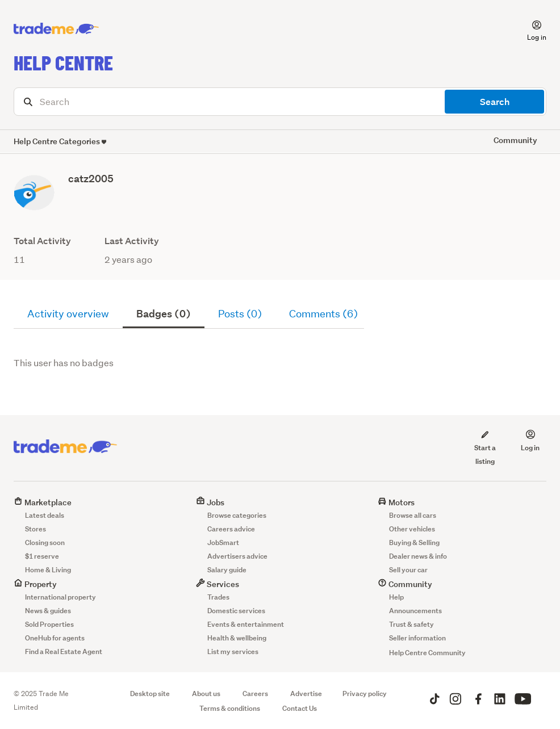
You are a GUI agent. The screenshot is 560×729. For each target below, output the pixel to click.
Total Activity (42, 241)
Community (405, 584)
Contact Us (300, 708)
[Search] (280, 102)
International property (60, 597)
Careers (255, 694)
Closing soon (45, 542)
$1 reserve (42, 556)
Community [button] (515, 140)
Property (35, 584)
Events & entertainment (246, 624)
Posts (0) (240, 314)
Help (396, 597)
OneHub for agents (55, 638)
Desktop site (150, 694)
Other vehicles (412, 529)
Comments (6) (323, 314)
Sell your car (408, 570)
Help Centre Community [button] (427, 653)
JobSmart (223, 542)
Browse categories (237, 515)
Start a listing (485, 447)
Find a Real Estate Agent (64, 652)
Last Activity (132, 241)
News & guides (48, 611)
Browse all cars (413, 515)
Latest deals (45, 515)
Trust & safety (411, 624)
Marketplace (43, 502)
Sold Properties (49, 624)
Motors (396, 502)
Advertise (306, 694)
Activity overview (68, 314)
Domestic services (236, 611)
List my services (233, 652)
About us (206, 694)
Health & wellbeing (237, 638)
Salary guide (227, 570)
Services (218, 584)
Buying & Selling (414, 542)
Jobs (210, 502)
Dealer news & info (418, 556)
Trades (218, 597)
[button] (530, 29)
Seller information (417, 638)
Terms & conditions (230, 708)
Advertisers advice (237, 556)
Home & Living (48, 570)
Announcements (415, 611)
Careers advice (231, 529)
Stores (35, 529)
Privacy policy (365, 694)
